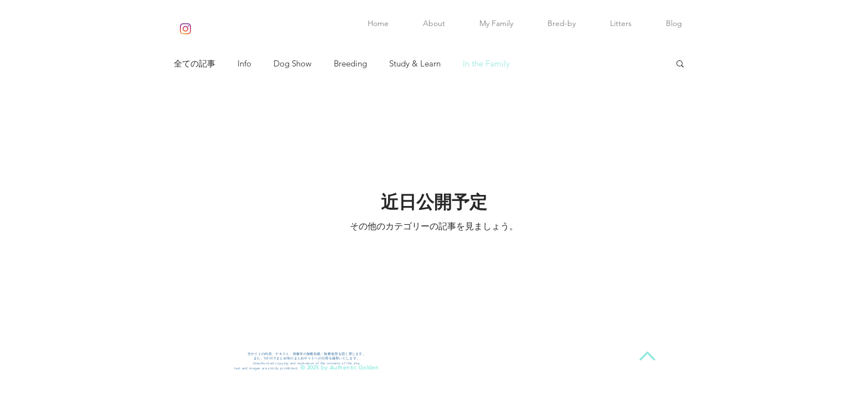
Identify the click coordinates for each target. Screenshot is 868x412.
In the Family (486, 63)
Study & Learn (415, 63)
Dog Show (293, 63)
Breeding (350, 63)
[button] (680, 65)
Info (244, 63)
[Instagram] (185, 29)
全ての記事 (195, 63)
